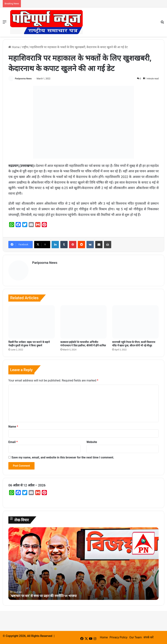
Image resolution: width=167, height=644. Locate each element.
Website (92, 442)
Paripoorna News (23, 79)
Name (13, 427)
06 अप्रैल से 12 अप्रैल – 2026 (27, 485)
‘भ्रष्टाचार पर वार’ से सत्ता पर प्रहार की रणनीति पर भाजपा (43, 596)
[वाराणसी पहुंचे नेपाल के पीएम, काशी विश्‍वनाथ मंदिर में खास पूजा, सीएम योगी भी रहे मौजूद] (135, 322)
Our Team (135, 637)
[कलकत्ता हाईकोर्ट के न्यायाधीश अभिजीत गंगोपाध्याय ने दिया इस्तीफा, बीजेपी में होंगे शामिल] (84, 322)
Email (13, 442)
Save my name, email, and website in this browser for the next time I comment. (63, 457)
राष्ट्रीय (25, 47)
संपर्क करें (149, 637)
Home (14, 47)
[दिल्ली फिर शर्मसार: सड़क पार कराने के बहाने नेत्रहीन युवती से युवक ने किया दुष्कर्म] (32, 322)
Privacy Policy (119, 637)
